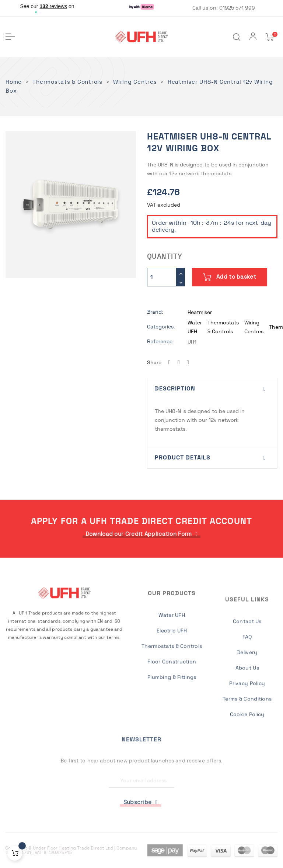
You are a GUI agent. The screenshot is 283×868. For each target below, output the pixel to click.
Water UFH (172, 681)
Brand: (155, 312)
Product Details (183, 458)
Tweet (179, 363)
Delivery (247, 748)
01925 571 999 (237, 8)
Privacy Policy (247, 779)
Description (175, 389)
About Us (247, 763)
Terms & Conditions (247, 794)
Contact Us (247, 717)
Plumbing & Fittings (172, 743)
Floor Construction (172, 727)
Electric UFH (172, 696)
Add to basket (230, 277)
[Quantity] (162, 277)
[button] (142, 534)
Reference (160, 342)
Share (170, 363)
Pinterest (188, 363)
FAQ (247, 732)
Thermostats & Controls (172, 712)
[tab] (212, 389)
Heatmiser (200, 313)
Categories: (161, 327)
